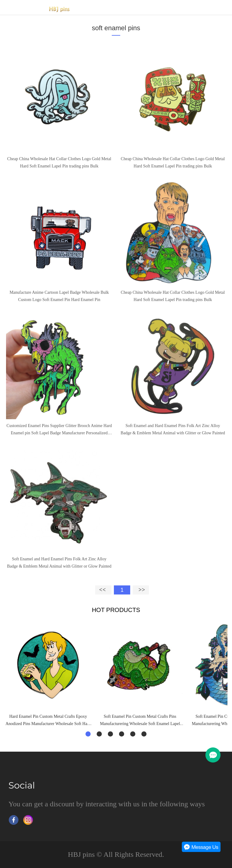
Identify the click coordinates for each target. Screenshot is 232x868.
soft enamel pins (116, 28)
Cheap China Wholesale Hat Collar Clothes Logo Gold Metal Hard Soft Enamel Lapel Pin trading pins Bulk (59, 162)
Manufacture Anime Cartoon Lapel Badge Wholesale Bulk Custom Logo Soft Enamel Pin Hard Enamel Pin (59, 296)
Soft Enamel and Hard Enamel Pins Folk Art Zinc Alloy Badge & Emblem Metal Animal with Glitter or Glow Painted (173, 429)
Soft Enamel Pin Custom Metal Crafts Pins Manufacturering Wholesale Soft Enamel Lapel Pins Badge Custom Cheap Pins (140, 721)
